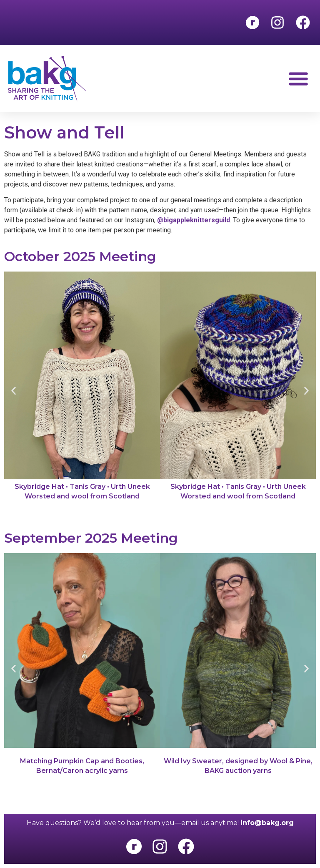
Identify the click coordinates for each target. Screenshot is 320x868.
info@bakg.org (267, 823)
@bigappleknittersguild (194, 220)
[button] (298, 79)
